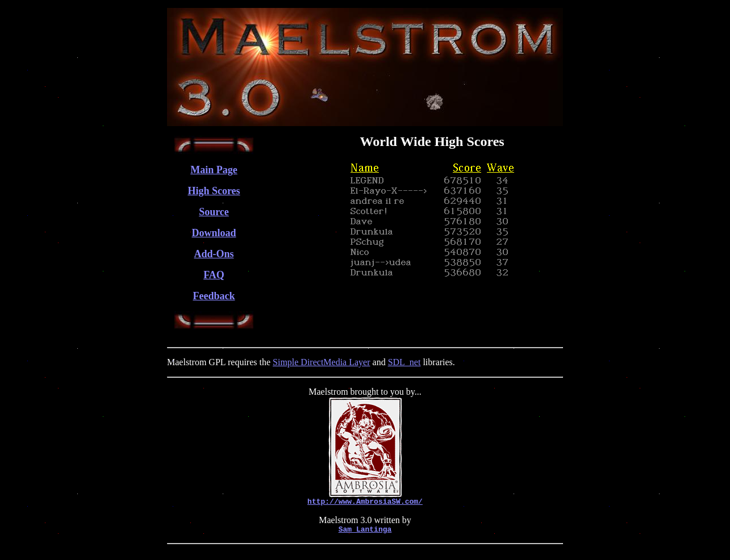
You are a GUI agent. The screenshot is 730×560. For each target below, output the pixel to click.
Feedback (214, 296)
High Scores (214, 191)
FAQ (214, 275)
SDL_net (404, 362)
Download (214, 233)
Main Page (214, 170)
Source (214, 212)
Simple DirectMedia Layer (322, 362)
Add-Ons (214, 254)
